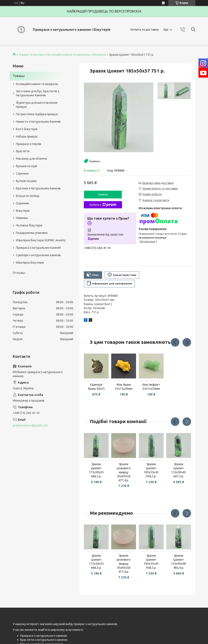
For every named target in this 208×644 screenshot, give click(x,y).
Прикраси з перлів (29, 144)
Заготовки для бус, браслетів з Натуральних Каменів (38, 93)
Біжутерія (23, 211)
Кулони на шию (26, 181)
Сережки (22, 173)
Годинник (22, 203)
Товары (19, 76)
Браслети (23, 151)
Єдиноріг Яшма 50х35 (96, 387)
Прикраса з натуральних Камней (38, 248)
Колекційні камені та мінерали (69, 55)
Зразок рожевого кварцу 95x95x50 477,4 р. (124, 472)
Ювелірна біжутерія (30, 263)
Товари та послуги (32, 55)
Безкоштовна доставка (158, 183)
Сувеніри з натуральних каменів (38, 255)
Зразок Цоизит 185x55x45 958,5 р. (151, 470)
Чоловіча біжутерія (29, 225)
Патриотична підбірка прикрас (37, 114)
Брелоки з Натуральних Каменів (38, 188)
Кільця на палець (28, 196)
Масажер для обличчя (31, 159)
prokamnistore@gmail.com (30, 425)
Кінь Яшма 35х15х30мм (124, 387)
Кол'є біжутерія (27, 129)
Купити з (103, 205)
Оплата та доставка (144, 30)
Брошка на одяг (27, 166)
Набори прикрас (27, 136)
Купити (103, 195)
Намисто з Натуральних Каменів (38, 122)
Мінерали (99, 55)
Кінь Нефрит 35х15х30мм (151, 387)
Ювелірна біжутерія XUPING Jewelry (41, 240)
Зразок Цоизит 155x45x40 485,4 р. (178, 562)
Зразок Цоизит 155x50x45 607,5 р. (178, 470)
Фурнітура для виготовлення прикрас (37, 105)
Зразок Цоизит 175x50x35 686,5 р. (96, 470)
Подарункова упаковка (32, 233)
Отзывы (19, 273)
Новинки (22, 218)
